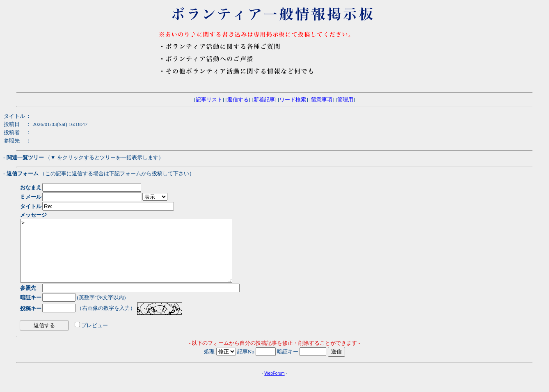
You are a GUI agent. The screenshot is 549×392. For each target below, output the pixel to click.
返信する (238, 100)
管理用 (345, 100)
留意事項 (322, 100)
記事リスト (209, 100)
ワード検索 (293, 100)
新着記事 (264, 100)
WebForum (274, 386)
